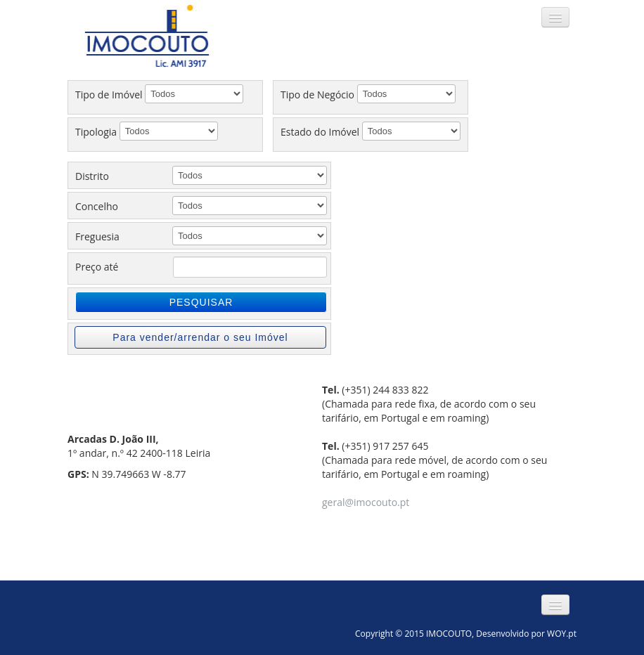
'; (250, 206)
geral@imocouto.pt (366, 502)
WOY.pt (562, 634)
